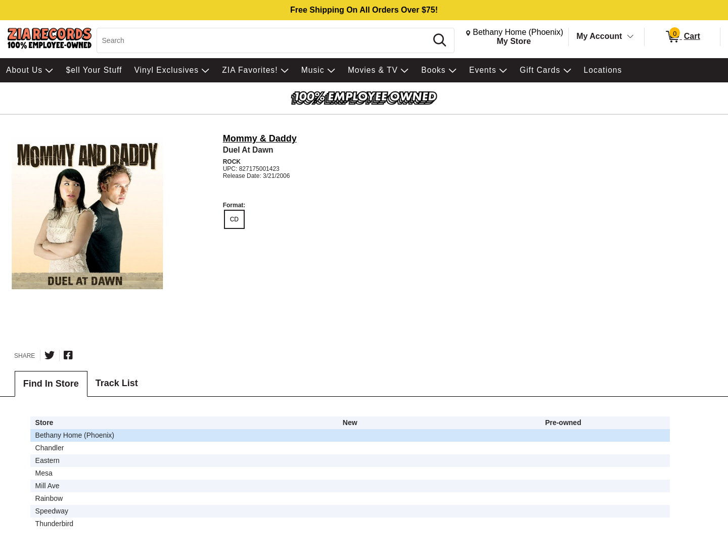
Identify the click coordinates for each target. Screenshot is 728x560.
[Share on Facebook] (68, 355)
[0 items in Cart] (682, 37)
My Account (599, 36)
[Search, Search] (264, 40)
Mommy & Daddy (260, 138)
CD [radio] (234, 219)
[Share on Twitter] (50, 355)
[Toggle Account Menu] (630, 37)
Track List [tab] (117, 383)
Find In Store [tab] (51, 384)
